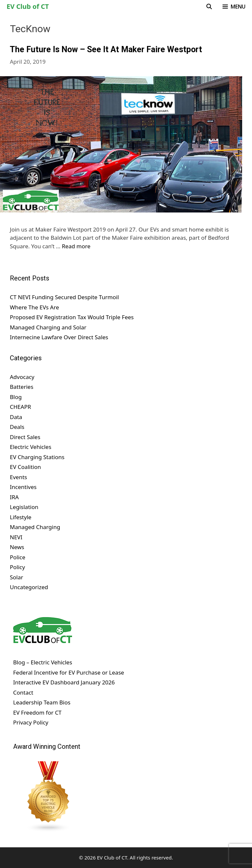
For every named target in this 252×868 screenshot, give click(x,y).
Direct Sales (25, 437)
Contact (23, 692)
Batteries (22, 387)
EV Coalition (25, 467)
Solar (17, 577)
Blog (16, 397)
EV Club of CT (28, 6)
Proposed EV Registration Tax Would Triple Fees (72, 317)
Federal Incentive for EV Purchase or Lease (69, 672)
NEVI (16, 537)
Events (18, 477)
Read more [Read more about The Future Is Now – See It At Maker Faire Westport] (76, 246)
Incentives (23, 487)
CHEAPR (21, 407)
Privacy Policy (31, 722)
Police (18, 557)
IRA (14, 497)
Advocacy (22, 377)
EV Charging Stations (37, 457)
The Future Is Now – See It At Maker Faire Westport (106, 49)
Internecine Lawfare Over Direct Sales (59, 337)
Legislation (24, 507)
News (17, 547)
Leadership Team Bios (42, 702)
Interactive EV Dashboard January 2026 (64, 682)
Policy (17, 567)
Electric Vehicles (31, 447)
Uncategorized (29, 587)
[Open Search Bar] (209, 7)
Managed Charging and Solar (48, 327)
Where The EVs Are (34, 307)
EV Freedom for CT (37, 712)
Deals (17, 427)
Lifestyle (21, 517)
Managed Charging (35, 527)
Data (16, 417)
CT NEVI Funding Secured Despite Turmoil (64, 297)
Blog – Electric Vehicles (43, 662)
